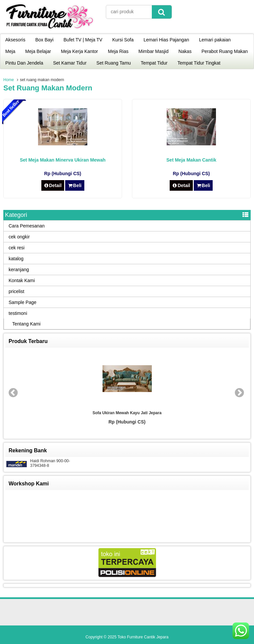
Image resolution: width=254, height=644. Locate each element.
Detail (53, 185)
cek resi (17, 248)
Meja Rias (118, 51)
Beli (75, 185)
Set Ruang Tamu (114, 63)
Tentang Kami (26, 324)
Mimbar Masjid (154, 51)
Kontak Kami (22, 280)
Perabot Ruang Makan (225, 51)
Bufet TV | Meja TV (83, 40)
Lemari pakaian (215, 40)
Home (9, 80)
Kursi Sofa (123, 40)
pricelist (16, 291)
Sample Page (22, 302)
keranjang (19, 270)
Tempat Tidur (154, 63)
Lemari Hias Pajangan (166, 40)
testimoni (18, 313)
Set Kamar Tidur (70, 63)
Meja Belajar (38, 51)
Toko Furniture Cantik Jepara (143, 637)
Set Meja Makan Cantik (191, 160)
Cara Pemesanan (27, 226)
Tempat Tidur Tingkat (199, 63)
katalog (16, 259)
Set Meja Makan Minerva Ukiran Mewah (63, 160)
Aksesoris (15, 40)
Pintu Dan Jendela (24, 63)
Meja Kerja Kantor (79, 51)
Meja (10, 51)
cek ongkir (19, 237)
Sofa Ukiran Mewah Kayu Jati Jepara (127, 413)
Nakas (185, 51)
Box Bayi (44, 40)
